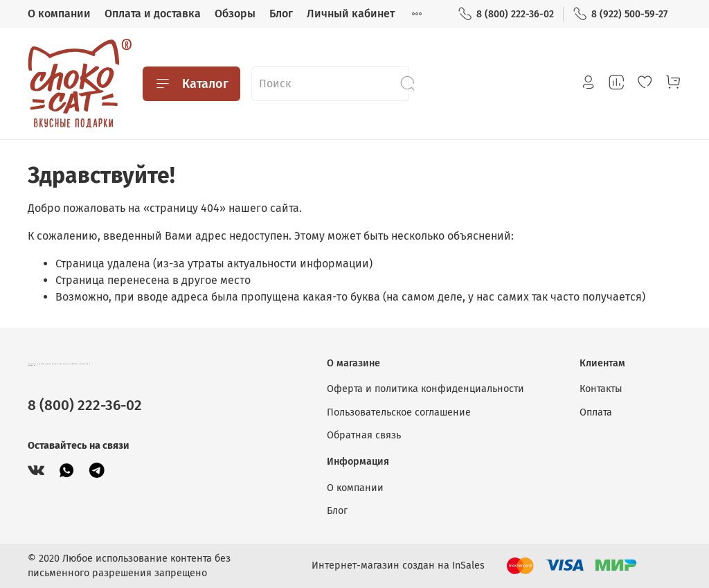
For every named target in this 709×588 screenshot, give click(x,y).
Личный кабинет (351, 14)
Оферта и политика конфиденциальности (425, 389)
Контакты (601, 389)
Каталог (191, 84)
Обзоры (235, 14)
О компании (59, 14)
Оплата (596, 412)
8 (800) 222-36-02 (506, 14)
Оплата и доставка (153, 14)
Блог (281, 14)
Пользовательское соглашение (399, 412)
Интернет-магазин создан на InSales (398, 565)
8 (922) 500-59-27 (620, 14)
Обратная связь (364, 435)
